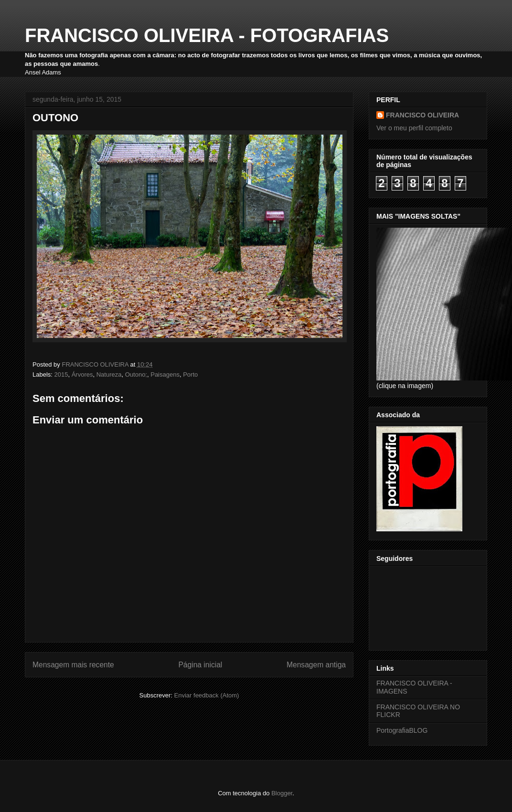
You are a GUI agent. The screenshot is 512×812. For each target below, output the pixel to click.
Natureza (109, 374)
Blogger (282, 793)
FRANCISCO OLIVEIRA (422, 115)
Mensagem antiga (316, 665)
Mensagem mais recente (73, 665)
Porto (190, 374)
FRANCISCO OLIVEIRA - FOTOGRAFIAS (207, 35)
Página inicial (200, 665)
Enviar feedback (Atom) (207, 695)
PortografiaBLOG (402, 730)
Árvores (82, 374)
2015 (61, 374)
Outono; (136, 374)
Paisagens (165, 374)
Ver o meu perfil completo (414, 128)
